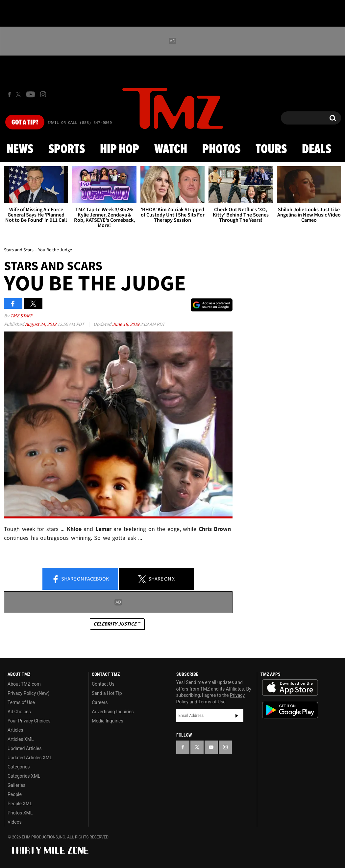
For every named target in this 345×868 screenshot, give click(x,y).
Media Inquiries (107, 721)
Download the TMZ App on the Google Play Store (290, 710)
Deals (317, 149)
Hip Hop (120, 149)
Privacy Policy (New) (28, 693)
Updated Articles (25, 748)
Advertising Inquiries (113, 712)
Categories (19, 767)
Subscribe (237, 716)
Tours (271, 149)
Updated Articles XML (30, 758)
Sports (67, 149)
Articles (15, 730)
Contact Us (103, 684)
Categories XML (24, 776)
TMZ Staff (21, 316)
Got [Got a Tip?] (25, 123)
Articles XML (21, 739)
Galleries (16, 785)
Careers (100, 702)
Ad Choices (19, 712)
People (15, 794)
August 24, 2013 (41, 324)
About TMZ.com (24, 684)
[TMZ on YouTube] (211, 747)
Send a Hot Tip (107, 693)
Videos (15, 822)
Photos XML (20, 813)
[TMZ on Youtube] (31, 94)
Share (80, 579)
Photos (221, 149)
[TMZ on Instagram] (43, 94)
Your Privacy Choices (29, 721)
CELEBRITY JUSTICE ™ (117, 624)
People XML (20, 804)
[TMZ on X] (19, 94)
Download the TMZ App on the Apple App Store (290, 688)
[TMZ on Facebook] (9, 94)
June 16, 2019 (126, 324)
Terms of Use (21, 702)
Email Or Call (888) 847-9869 (80, 123)
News (20, 149)
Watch (171, 149)
